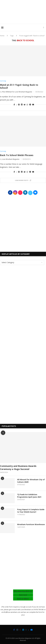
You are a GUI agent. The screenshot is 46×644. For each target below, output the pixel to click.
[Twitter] (26, 630)
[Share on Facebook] (14, 105)
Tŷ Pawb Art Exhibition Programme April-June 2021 (29, 496)
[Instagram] (17, 630)
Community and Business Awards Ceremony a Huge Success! (18, 468)
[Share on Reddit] (25, 105)
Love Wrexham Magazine (11, 159)
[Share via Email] (33, 105)
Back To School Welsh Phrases (17, 155)
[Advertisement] (24, 19)
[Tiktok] (20, 630)
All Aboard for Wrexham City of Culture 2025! (31, 481)
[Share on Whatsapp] (27, 105)
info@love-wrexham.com (12, 612)
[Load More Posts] (23, 180)
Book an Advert (23, 599)
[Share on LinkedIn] (22, 105)
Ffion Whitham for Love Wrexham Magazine (17, 92)
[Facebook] (14, 630)
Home (2, 36)
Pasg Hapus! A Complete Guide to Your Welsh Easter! (31, 511)
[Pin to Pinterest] (19, 105)
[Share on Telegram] (30, 105)
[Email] (32, 630)
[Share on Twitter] (16, 105)
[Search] (44, 28)
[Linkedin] (23, 630)
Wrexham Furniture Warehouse (31, 524)
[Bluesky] (28, 630)
